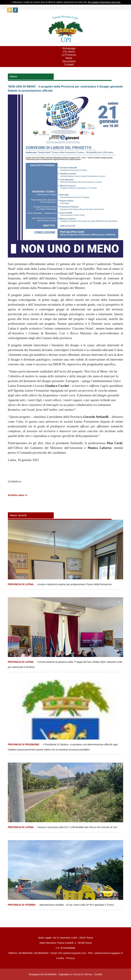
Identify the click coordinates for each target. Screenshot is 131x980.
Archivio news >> (18, 495)
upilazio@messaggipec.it (109, 953)
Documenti (69, 61)
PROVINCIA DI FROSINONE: (24, 744)
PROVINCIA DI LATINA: (21, 584)
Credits (98, 974)
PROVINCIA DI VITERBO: (22, 905)
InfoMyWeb (50, 974)
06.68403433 (41, 953)
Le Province (69, 55)
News (69, 58)
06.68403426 (26, 953)
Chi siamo (69, 52)
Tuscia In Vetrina (83, 974)
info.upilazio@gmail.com (72, 953)
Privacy (71, 958)
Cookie (60, 958)
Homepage (69, 48)
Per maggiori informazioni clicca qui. (104, 2)
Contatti (69, 65)
